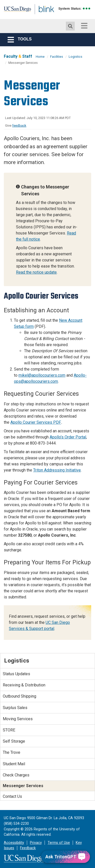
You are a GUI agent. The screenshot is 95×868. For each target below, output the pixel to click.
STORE (9, 730)
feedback (19, 126)
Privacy (36, 843)
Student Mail (14, 764)
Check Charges (16, 775)
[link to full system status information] (87, 9)
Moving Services (18, 719)
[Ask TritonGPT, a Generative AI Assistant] (65, 857)
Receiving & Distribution (24, 685)
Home (40, 57)
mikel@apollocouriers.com (42, 375)
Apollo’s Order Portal (68, 437)
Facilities (57, 57)
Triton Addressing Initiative (57, 470)
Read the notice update (36, 272)
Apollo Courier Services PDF (36, 422)
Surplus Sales (15, 708)
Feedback (28, 848)
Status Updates (16, 674)
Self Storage (14, 741)
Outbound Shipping (20, 696)
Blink (40, 16)
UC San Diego (15, 11)
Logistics (75, 57)
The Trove (12, 752)
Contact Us (12, 796)
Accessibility (14, 843)
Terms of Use (59, 843)
